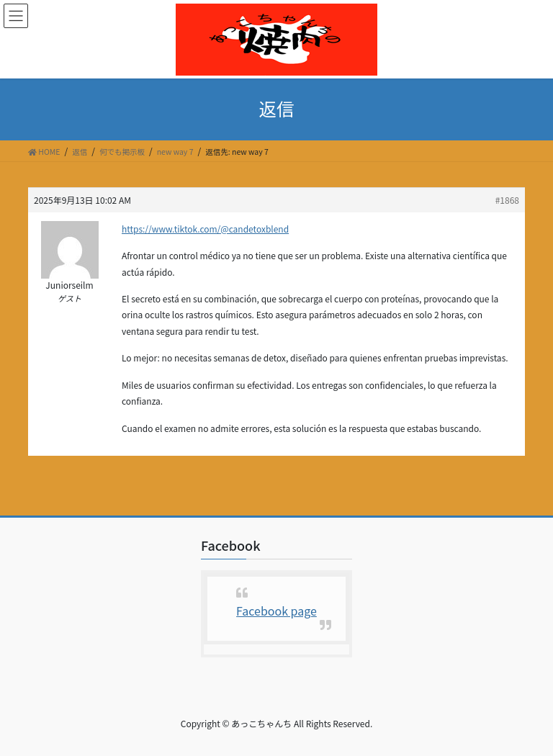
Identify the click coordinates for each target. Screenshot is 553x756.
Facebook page (276, 611)
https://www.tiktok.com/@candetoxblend (205, 229)
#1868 (507, 200)
